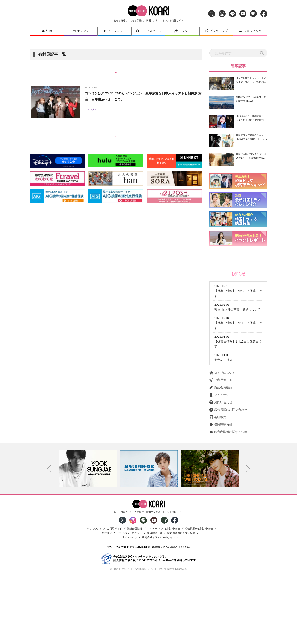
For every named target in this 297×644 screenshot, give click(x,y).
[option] (88, 531)
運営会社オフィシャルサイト (159, 600)
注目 (47, 31)
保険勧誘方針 (221, 487)
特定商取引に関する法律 (228, 494)
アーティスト (115, 31)
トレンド (182, 31)
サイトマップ (129, 600)
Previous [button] (49, 531)
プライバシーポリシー (129, 595)
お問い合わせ (221, 465)
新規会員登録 (221, 450)
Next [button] (248, 531)
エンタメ (81, 31)
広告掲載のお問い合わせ (228, 472)
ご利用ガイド (221, 442)
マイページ (219, 457)
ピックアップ (216, 31)
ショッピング (250, 31)
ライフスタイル (148, 31)
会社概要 (218, 480)
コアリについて (222, 435)
